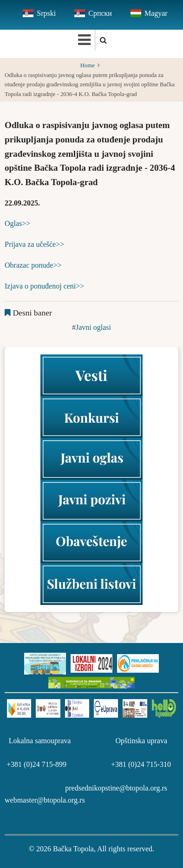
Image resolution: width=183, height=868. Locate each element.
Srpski (46, 13)
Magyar (156, 13)
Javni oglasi (93, 327)
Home (88, 65)
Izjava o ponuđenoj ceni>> (44, 286)
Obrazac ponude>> (33, 265)
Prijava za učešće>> (34, 244)
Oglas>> (17, 223)
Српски (100, 13)
